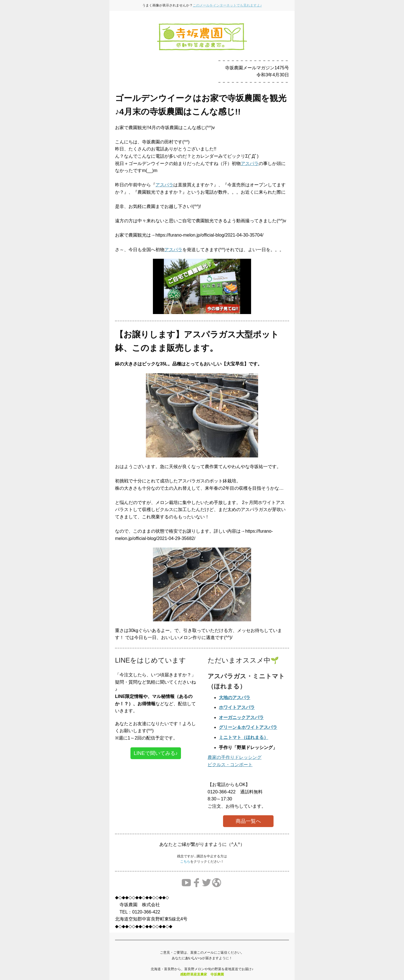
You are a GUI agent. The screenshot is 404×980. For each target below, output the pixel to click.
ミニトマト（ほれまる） (244, 737)
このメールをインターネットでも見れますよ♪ (227, 5)
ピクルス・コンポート (230, 765)
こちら (185, 862)
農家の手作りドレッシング (235, 757)
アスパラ (250, 163)
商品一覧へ (248, 821)
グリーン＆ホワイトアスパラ (248, 727)
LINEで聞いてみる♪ (156, 753)
